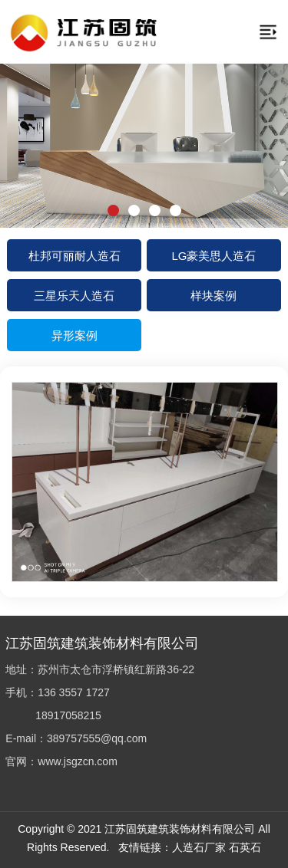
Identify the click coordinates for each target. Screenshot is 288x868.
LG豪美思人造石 (214, 255)
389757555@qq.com (97, 738)
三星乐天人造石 (74, 295)
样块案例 (214, 295)
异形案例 (74, 335)
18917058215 (68, 715)
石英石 (245, 847)
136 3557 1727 (73, 692)
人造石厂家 (199, 847)
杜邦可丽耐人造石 (74, 255)
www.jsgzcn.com (77, 761)
